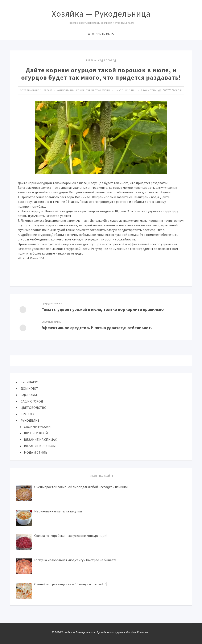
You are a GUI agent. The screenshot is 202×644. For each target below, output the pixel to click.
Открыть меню (103, 34)
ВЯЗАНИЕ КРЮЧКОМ (40, 446)
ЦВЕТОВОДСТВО (34, 408)
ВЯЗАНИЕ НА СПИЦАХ (40, 439)
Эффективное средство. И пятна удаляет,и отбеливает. (97, 328)
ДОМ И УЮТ (29, 388)
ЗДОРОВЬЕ (29, 395)
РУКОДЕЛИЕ (30, 420)
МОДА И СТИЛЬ (36, 452)
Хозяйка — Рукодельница (101, 14)
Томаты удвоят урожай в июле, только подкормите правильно (103, 309)
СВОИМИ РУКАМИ (37, 427)
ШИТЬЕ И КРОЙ (36, 433)
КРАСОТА (28, 414)
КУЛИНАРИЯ (30, 382)
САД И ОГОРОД (107, 60)
